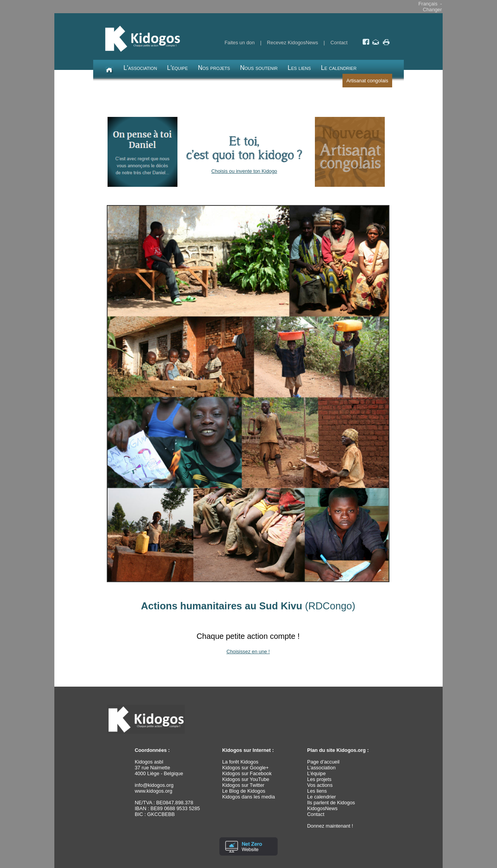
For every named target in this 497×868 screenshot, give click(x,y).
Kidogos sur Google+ (245, 768)
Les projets (319, 779)
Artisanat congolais (367, 81)
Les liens (299, 68)
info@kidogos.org (154, 785)
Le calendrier (339, 68)
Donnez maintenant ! (330, 826)
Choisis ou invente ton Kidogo (244, 171)
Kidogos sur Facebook (247, 773)
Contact (339, 43)
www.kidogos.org (154, 791)
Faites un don (240, 43)
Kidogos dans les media (248, 797)
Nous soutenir (259, 68)
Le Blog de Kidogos (244, 791)
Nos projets (214, 68)
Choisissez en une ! (248, 651)
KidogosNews (322, 808)
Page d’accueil (323, 762)
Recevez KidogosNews (293, 43)
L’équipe (316, 773)
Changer (432, 10)
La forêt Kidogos (240, 762)
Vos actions (320, 785)
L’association (321, 768)
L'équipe (177, 68)
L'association (140, 68)
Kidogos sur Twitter (243, 785)
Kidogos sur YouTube (246, 779)
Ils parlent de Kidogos (331, 803)
